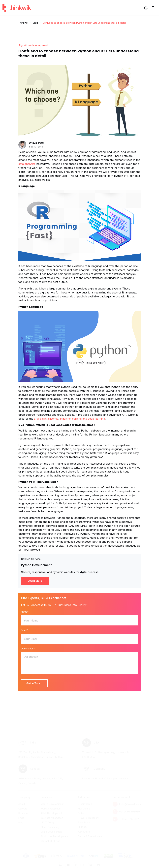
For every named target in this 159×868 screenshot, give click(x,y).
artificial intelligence (46, 419)
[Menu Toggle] (154, 8)
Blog (35, 23)
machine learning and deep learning (82, 419)
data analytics (27, 164)
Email (24, 630)
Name (25, 612)
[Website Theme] (146, 8)
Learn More (35, 581)
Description (28, 649)
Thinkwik (23, 23)
